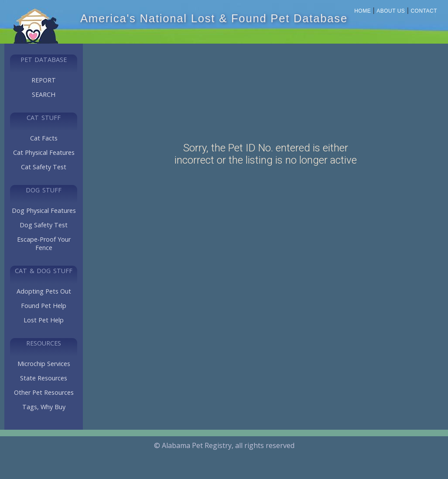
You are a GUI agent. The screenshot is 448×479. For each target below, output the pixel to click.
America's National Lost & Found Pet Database (214, 18)
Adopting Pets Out (44, 291)
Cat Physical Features (44, 152)
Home (363, 11)
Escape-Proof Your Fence (44, 243)
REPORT (44, 80)
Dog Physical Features (44, 210)
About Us (391, 11)
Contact (424, 11)
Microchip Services (44, 364)
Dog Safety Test (44, 225)
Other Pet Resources (44, 392)
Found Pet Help (44, 306)
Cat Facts (44, 138)
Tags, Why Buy (44, 407)
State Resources (44, 378)
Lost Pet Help (44, 320)
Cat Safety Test (44, 167)
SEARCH (44, 94)
